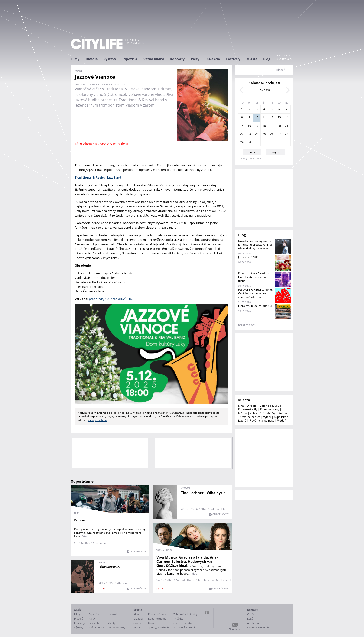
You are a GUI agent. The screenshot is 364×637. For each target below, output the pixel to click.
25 (264, 134)
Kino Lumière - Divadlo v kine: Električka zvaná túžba (254, 277)
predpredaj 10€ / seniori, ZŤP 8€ (111, 299)
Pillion (80, 520)
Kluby (276, 406)
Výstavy (110, 59)
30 (249, 142)
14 (287, 117)
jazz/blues (81, 84)
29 (242, 142)
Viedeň (282, 421)
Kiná (241, 406)
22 (242, 134)
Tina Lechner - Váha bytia (203, 493)
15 (242, 126)
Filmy (75, 59)
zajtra (276, 152)
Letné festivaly (117, 627)
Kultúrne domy (270, 409)
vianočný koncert (114, 84)
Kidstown (284, 59)
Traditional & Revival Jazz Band (98, 177)
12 (272, 117)
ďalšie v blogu (247, 325)
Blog (267, 59)
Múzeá (243, 413)
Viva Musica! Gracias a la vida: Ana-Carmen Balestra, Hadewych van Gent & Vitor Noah (187, 561)
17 (257, 126)
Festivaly (233, 59)
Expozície (130, 59)
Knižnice (284, 413)
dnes (252, 152)
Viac (85, 536)
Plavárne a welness (262, 421)
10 (257, 117)
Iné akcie (213, 59)
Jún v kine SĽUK (248, 257)
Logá (250, 619)
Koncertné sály (248, 409)
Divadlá (92, 59)
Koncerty (177, 59)
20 (279, 126)
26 (272, 134)
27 (279, 134)
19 (272, 126)
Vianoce (95, 84)
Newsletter (235, 629)
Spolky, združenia (159, 627)
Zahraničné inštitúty (263, 413)
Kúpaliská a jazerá (184, 627)
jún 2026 (265, 90)
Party (195, 59)
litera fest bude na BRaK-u (255, 306)
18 (264, 126)
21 (287, 126)
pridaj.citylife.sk (97, 420)
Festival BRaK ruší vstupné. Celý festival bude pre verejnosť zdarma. (255, 293)
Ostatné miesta (250, 417)
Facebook (207, 613)
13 (279, 117)
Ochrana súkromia (258, 627)
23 (249, 134)
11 (264, 117)
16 (249, 126)
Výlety (267, 417)
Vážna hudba (154, 59)
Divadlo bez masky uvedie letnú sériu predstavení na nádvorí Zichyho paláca (255, 245)
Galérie (264, 406)
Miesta (252, 59)
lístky (160, 589)
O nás (251, 614)
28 (287, 134)
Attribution (254, 623)
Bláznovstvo (109, 567)
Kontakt (252, 610)
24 (257, 134)
